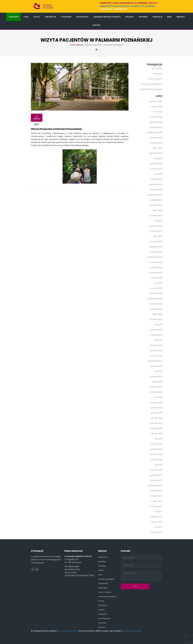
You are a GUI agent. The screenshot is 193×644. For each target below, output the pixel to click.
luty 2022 (158, 340)
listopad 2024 (156, 190)
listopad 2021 (156, 356)
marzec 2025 (156, 169)
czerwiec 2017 (156, 506)
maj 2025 (158, 158)
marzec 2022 (156, 335)
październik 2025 (155, 133)
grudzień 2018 (156, 449)
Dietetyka (158, 74)
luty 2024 (158, 236)
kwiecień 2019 (156, 428)
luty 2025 (158, 174)
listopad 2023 (156, 252)
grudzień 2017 (156, 475)
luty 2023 (158, 283)
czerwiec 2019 (156, 423)
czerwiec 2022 (156, 319)
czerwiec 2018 (156, 454)
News (169, 17)
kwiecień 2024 (156, 226)
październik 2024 (155, 195)
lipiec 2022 (158, 314)
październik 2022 (155, 299)
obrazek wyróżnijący (106, 579)
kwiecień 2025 (156, 164)
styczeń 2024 (156, 242)
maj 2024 (158, 221)
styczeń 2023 (156, 288)
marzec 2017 (157, 522)
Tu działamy (66, 17)
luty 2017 (158, 527)
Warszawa (102, 623)
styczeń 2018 (156, 470)
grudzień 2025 (156, 122)
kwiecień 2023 (156, 273)
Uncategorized (104, 619)
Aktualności (157, 68)
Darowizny (14, 17)
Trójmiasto (103, 614)
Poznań (101, 601)
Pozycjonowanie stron (68, 631)
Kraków (101, 570)
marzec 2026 (156, 107)
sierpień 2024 (156, 205)
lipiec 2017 (158, 501)
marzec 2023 (156, 278)
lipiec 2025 (157, 148)
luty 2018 (158, 465)
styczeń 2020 (156, 402)
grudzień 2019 (156, 408)
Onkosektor (50, 17)
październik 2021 (155, 361)
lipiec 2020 (157, 382)
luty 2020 (158, 397)
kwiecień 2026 (156, 101)
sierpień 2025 (156, 143)
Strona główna (77, 45)
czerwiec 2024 (156, 216)
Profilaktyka (103, 605)
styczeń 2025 (156, 179)
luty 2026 (158, 112)
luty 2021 (158, 371)
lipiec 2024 (157, 210)
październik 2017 (155, 486)
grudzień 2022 (156, 293)
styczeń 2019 (157, 444)
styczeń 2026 (156, 117)
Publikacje (157, 17)
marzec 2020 (156, 392)
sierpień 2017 (156, 496)
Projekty (130, 17)
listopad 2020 (156, 377)
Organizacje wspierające (151, 89)
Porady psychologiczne (152, 84)
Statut (37, 17)
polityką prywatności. (132, 631)
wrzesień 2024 (156, 200)
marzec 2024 (156, 231)
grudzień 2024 (156, 184)
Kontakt (97, 25)
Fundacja (102, 566)
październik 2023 (155, 257)
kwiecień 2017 (156, 517)
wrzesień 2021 (156, 366)
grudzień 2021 (156, 351)
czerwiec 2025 (156, 153)
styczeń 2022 (156, 345)
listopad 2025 (156, 127)
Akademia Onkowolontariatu (107, 17)
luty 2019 (158, 439)
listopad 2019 (156, 413)
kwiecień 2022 (156, 330)
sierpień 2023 (156, 267)
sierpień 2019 (157, 418)
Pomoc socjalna (155, 79)
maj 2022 (158, 325)
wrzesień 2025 (156, 138)
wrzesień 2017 (156, 491)
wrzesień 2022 (156, 304)
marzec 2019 (157, 434)
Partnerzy (143, 17)
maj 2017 (158, 511)
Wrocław (102, 627)
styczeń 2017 (156, 532)
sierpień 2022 (156, 309)
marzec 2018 (157, 460)
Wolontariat (83, 17)
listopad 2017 (156, 480)
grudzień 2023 (156, 247)
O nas (26, 17)
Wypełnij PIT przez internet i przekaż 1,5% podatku (127, 6)
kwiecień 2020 (156, 387)
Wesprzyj (181, 17)
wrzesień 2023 (156, 262)
